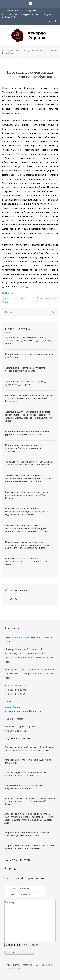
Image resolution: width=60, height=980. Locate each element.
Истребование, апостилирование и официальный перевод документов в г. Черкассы (25, 448)
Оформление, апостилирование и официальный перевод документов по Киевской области (29, 463)
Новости (15, 51)
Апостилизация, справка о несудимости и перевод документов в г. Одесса (26, 369)
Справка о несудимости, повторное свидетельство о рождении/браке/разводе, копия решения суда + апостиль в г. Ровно (28, 528)
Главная (6, 51)
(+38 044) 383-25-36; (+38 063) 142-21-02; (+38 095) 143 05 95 (27, 16)
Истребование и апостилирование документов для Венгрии (29, 356)
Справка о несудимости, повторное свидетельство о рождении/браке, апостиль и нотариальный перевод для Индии (29, 478)
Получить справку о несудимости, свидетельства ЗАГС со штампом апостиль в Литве (28, 561)
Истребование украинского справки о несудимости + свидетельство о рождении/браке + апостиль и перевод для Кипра (28, 545)
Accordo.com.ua (15, 968)
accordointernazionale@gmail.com (21, 11)
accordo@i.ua (12, 707)
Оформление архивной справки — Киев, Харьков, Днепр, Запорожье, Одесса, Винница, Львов (29, 340)
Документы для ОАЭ (47, 298)
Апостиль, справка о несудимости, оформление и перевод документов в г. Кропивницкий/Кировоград (29, 398)
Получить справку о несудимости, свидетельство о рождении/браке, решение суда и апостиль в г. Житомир (28, 512)
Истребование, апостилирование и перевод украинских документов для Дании (28, 433)
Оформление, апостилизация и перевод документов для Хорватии (25, 383)
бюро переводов (20, 637)
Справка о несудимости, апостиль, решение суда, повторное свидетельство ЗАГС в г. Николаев (27, 495)
